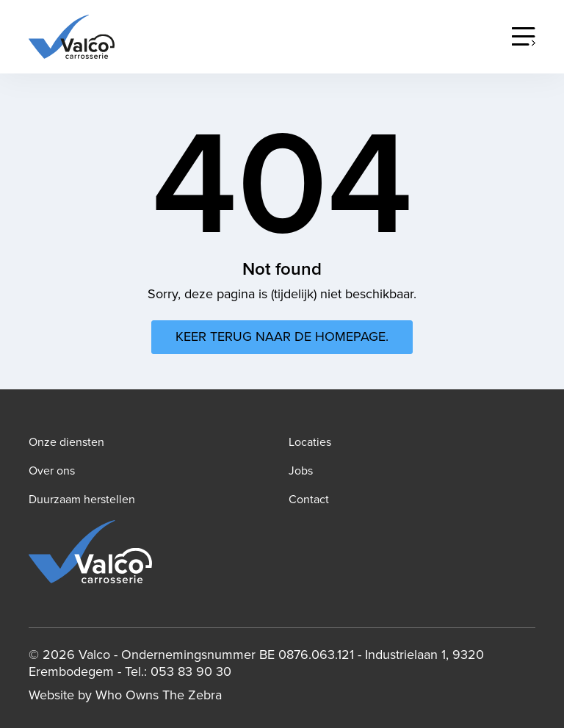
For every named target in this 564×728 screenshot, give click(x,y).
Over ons (52, 471)
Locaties (310, 443)
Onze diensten (66, 443)
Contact (309, 500)
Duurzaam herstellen (82, 500)
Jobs (301, 471)
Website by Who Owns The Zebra (125, 695)
